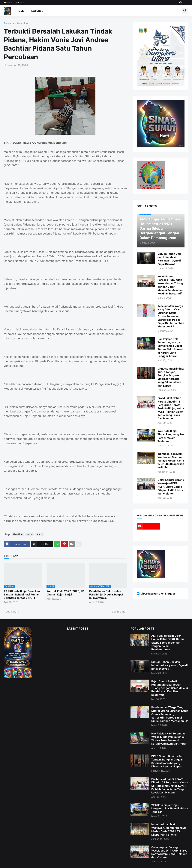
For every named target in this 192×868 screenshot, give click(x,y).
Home (21, 11)
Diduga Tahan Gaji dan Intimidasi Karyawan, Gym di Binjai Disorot (169, 259)
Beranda (8, 3)
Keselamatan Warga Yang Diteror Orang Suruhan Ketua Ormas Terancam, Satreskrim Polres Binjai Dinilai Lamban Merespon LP (171, 316)
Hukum (29, 534)
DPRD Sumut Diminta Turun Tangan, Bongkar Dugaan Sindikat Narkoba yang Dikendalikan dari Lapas (171, 377)
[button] (185, 11)
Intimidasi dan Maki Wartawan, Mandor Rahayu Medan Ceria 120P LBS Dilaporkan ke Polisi (171, 461)
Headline (22, 24)
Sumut (40, 534)
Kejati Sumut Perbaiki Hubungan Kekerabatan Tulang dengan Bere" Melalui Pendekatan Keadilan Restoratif (170, 285)
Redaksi (20, 3)
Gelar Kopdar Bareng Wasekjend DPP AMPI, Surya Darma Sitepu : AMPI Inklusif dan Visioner (171, 487)
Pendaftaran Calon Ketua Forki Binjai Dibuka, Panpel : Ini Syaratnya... (107, 594)
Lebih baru (12, 611)
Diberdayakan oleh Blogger (156, 593)
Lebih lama (119, 611)
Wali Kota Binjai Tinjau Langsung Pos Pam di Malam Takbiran (171, 436)
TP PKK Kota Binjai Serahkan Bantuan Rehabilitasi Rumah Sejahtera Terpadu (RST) (22, 594)
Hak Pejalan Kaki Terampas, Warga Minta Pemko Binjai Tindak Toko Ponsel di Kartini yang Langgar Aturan (170, 347)
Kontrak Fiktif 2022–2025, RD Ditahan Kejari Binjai (65, 593)
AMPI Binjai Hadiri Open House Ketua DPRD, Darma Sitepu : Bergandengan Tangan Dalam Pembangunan (168, 642)
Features (37, 11)
